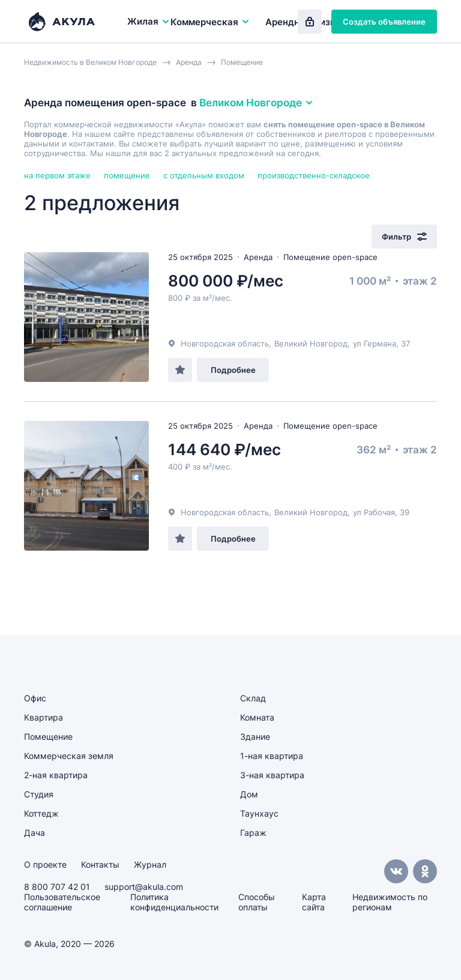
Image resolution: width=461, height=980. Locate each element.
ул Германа (375, 343)
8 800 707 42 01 (57, 887)
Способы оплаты (257, 902)
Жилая (149, 21)
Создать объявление (384, 22)
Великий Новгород (311, 343)
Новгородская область (225, 343)
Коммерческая (210, 22)
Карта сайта (314, 902)
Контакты (100, 864)
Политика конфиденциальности (174, 902)
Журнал (150, 864)
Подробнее (233, 370)
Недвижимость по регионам (390, 902)
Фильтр (404, 237)
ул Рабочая (374, 512)
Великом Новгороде (257, 103)
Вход (310, 22)
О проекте (45, 864)
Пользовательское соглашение (62, 902)
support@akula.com (144, 887)
